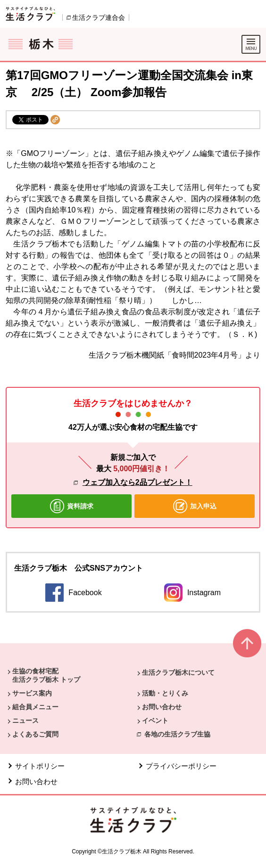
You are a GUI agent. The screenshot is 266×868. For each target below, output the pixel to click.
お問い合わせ (162, 707)
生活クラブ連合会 (99, 17)
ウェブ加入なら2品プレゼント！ (137, 482)
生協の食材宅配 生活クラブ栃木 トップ (46, 675)
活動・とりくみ (165, 693)
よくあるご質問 (35, 734)
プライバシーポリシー (181, 766)
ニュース (25, 721)
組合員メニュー (35, 707)
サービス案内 (32, 693)
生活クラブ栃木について (178, 672)
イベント (155, 721)
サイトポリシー (40, 766)
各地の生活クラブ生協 (177, 734)
